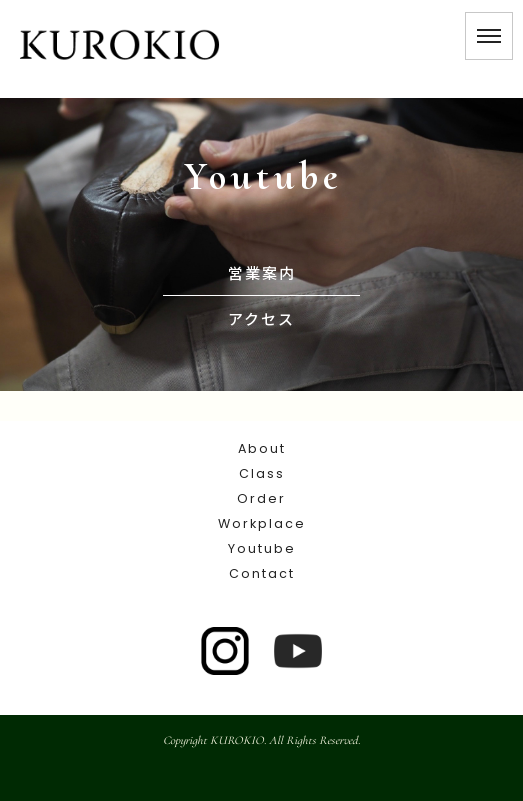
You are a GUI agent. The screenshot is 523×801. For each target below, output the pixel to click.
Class (262, 473)
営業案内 (262, 272)
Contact (262, 573)
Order (261, 498)
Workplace (262, 523)
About (262, 448)
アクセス (261, 318)
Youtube (262, 548)
